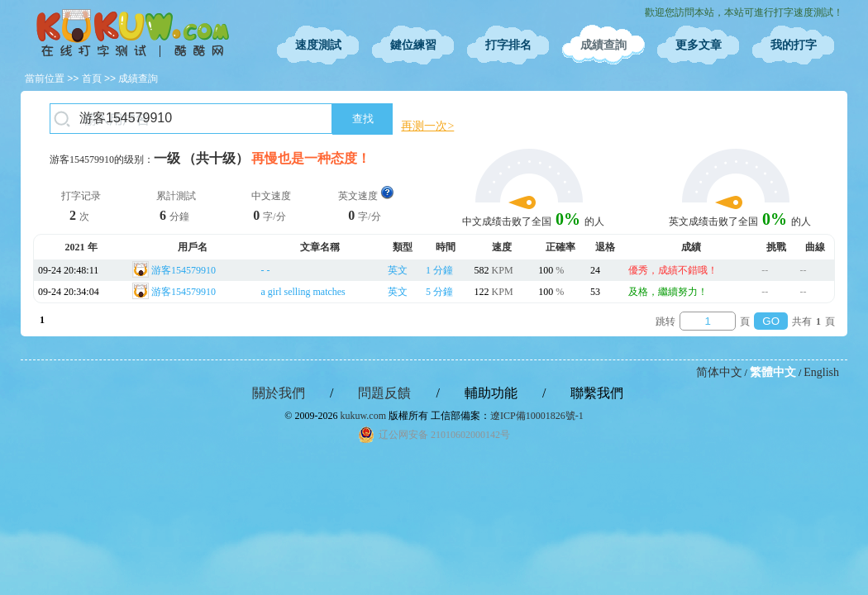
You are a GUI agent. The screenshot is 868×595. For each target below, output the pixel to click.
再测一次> (427, 126)
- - (265, 270)
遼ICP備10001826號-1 (537, 416)
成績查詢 (603, 45)
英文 (398, 270)
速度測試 (318, 45)
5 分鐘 (439, 292)
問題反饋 (384, 393)
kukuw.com (363, 416)
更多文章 (699, 45)
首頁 (92, 79)
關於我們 (279, 393)
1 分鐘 (439, 270)
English (821, 372)
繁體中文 (773, 372)
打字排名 (508, 45)
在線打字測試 (132, 33)
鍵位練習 (413, 45)
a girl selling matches (303, 292)
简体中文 (719, 372)
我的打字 (794, 45)
